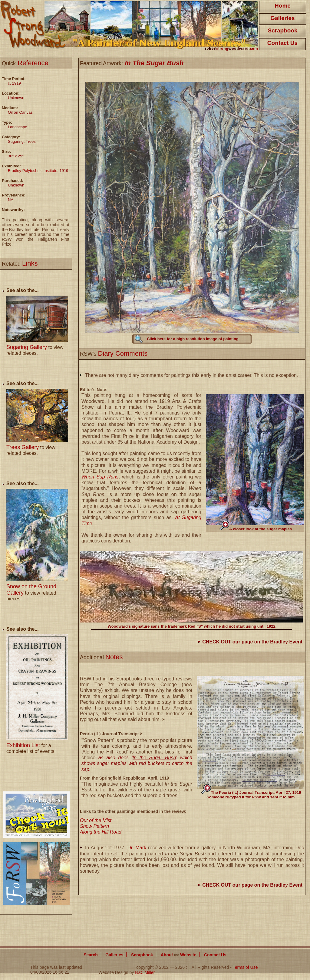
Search (91, 955)
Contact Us (282, 43)
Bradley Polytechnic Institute (33, 171)
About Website (179, 955)
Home (283, 6)
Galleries (282, 18)
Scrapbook (282, 30)
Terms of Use (245, 967)
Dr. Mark (137, 848)
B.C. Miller (145, 972)
